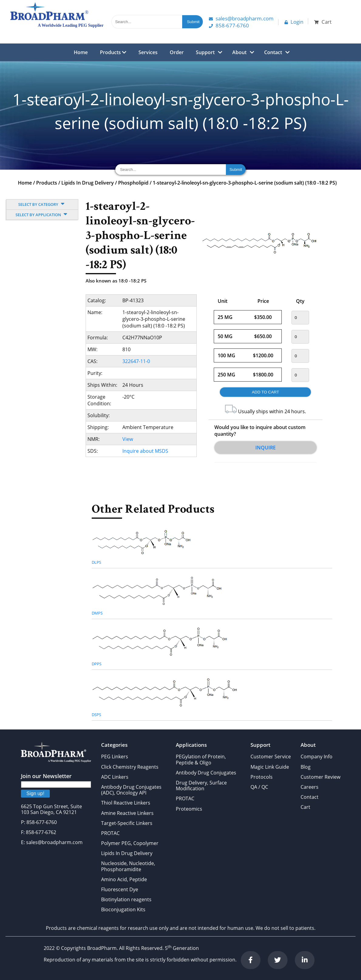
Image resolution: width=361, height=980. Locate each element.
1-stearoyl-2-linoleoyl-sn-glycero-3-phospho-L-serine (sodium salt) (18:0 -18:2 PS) (245, 183)
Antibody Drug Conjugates (206, 773)
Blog (306, 767)
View (128, 439)
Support (205, 52)
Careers (310, 787)
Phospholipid (133, 183)
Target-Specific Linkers (127, 823)
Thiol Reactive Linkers (126, 803)
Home (81, 52)
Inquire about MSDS (145, 451)
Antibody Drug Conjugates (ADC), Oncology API (131, 790)
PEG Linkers (115, 757)
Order (177, 52)
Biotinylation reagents (126, 899)
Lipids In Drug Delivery (88, 183)
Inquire (266, 448)
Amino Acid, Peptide (124, 879)
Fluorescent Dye (120, 889)
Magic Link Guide (270, 767)
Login (294, 22)
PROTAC (110, 833)
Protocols (262, 777)
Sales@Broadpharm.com (241, 18)
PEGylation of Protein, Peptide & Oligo (201, 759)
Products (113, 52)
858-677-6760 (229, 25)
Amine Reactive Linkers (127, 813)
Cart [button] (323, 22)
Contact (273, 52)
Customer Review (320, 777)
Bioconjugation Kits (123, 909)
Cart (305, 807)
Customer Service (271, 757)
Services (148, 52)
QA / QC (259, 787)
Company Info (317, 757)
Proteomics (189, 809)
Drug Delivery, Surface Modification (201, 786)
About (239, 52)
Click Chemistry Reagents (130, 767)
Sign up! (35, 793)
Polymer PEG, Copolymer (130, 843)
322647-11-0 (136, 361)
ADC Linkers (115, 777)
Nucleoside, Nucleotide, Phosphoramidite (128, 866)
